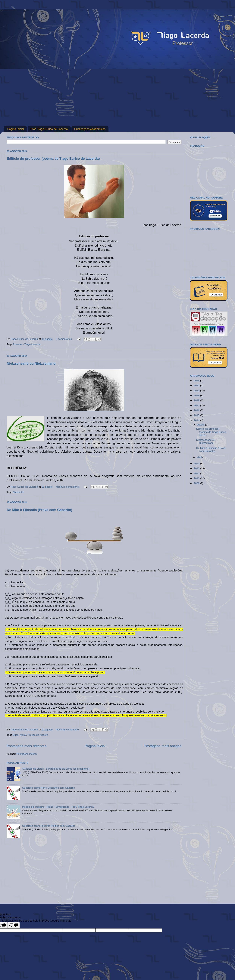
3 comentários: (64, 339)
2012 (197, 468)
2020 (197, 391)
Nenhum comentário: (68, 487)
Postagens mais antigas (163, 746)
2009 (197, 483)
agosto (201, 425)
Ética (16, 735)
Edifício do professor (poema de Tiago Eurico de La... (211, 432)
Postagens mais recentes (27, 746)
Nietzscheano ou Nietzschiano (31, 364)
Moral (23, 735)
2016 (197, 410)
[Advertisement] (117, 98)
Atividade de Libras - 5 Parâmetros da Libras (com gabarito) (56, 769)
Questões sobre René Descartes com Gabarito (48, 788)
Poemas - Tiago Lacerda (27, 344)
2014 (197, 420)
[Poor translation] (14, 925)
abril (200, 457)
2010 (197, 478)
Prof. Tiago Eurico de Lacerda (49, 129)
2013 (197, 463)
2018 (197, 400)
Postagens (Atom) (27, 754)
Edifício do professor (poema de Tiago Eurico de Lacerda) (53, 159)
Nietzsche (18, 492)
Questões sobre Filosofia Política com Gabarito (49, 826)
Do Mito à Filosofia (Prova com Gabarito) (39, 510)
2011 (197, 473)
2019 (197, 395)
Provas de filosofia (38, 735)
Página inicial (16, 129)
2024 (197, 381)
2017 (197, 405)
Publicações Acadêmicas (90, 129)
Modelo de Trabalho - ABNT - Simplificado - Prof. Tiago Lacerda (58, 807)
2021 (197, 385)
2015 (197, 415)
